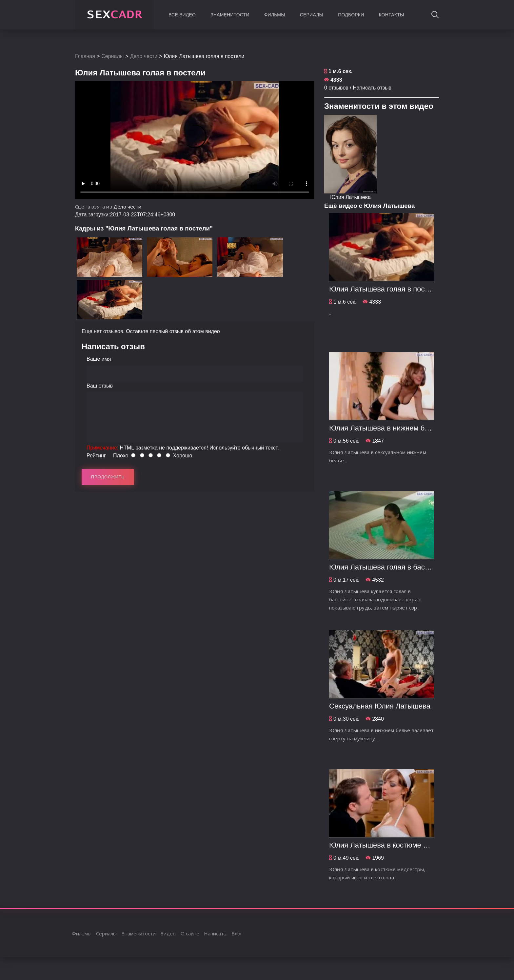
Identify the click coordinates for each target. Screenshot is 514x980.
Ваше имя (99, 359)
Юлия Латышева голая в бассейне (387, 567)
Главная (85, 56)
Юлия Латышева (350, 197)
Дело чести (144, 56)
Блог (237, 933)
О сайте (190, 933)
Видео (168, 933)
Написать (215, 933)
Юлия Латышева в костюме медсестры (395, 845)
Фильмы (275, 15)
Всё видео (182, 15)
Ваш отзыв (100, 386)
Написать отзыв (372, 88)
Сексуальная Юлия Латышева (380, 706)
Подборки (351, 15)
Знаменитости (230, 15)
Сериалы (312, 15)
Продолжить (108, 477)
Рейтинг (96, 456)
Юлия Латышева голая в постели (385, 289)
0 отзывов (336, 88)
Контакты (391, 15)
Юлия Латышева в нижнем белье (385, 428)
